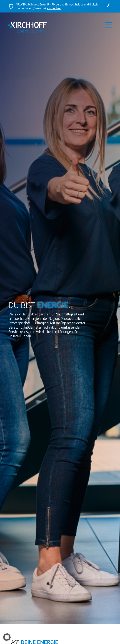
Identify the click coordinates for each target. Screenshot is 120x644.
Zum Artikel (54, 8)
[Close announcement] (109, 5)
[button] (7, 637)
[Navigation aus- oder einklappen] (108, 25)
